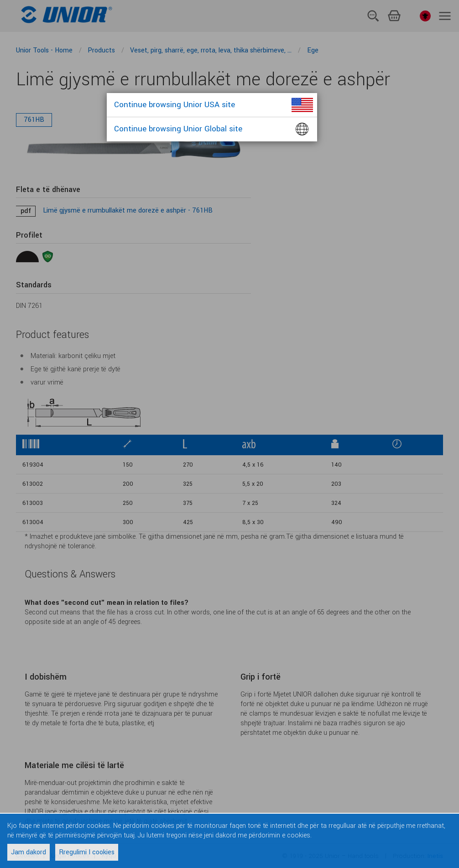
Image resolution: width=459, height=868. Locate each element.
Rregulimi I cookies (87, 852)
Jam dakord (29, 852)
